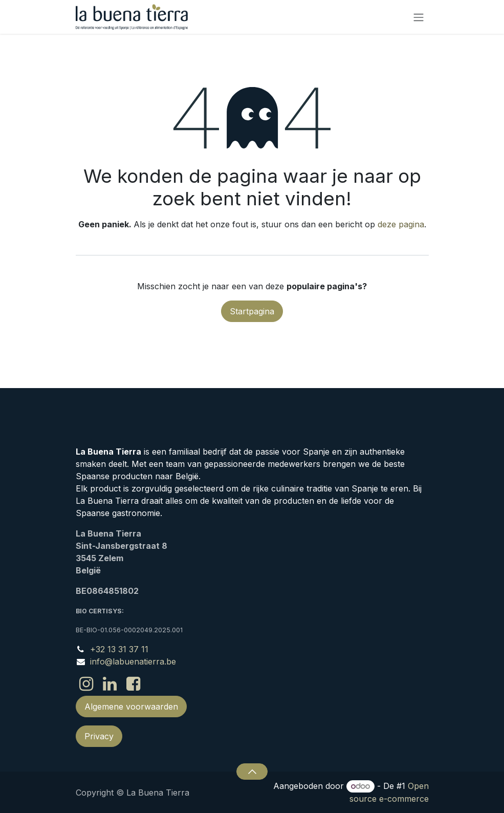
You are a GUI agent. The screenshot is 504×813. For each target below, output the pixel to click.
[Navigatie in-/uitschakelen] (419, 17)
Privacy (99, 736)
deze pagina (401, 224)
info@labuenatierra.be (133, 661)
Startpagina (252, 311)
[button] (252, 772)
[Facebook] (133, 684)
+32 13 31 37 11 (119, 649)
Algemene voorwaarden (131, 707)
